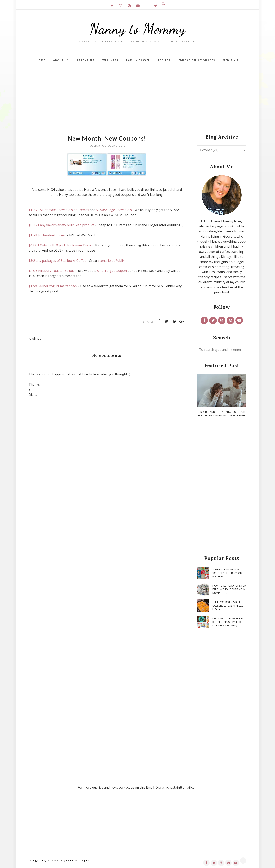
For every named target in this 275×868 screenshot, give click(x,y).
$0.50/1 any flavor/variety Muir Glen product (61, 225)
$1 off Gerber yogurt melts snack (53, 286)
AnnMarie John (81, 861)
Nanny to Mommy (137, 29)
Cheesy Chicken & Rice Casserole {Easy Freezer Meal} (228, 606)
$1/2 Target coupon (112, 271)
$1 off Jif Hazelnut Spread (47, 235)
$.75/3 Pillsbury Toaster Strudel (52, 271)
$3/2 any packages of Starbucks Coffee (57, 261)
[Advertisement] (137, 95)
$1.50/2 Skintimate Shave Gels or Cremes (59, 210)
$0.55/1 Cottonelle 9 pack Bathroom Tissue (61, 245)
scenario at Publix (111, 261)
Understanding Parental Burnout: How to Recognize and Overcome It (222, 414)
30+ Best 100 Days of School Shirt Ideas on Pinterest (227, 573)
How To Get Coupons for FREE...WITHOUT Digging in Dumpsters (229, 589)
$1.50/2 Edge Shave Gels (114, 210)
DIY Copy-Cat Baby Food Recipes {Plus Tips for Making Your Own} (228, 622)
